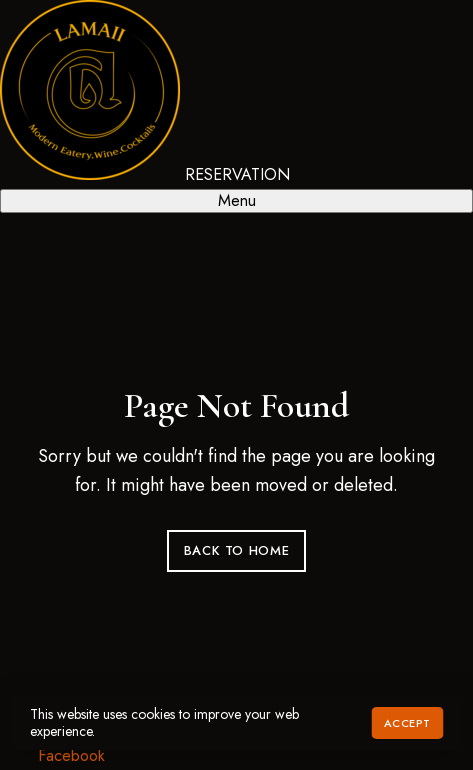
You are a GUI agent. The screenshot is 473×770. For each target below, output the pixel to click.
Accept (407, 723)
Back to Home (237, 550)
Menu (237, 200)
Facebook (71, 755)
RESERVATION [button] (237, 174)
